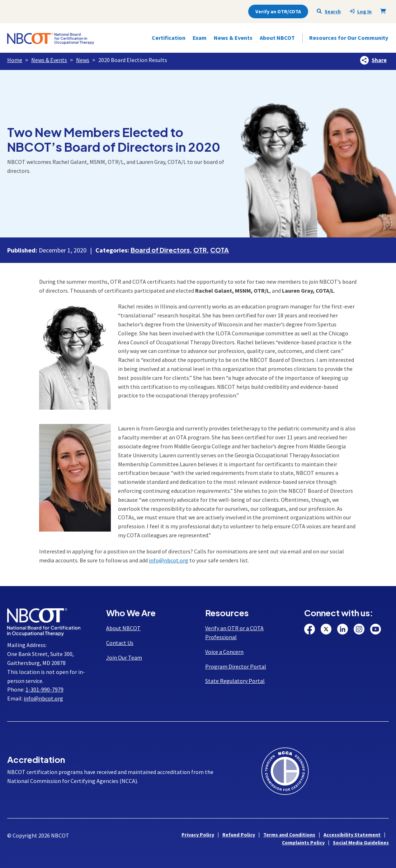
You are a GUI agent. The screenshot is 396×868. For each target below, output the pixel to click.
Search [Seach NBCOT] (329, 11)
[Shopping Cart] (385, 11)
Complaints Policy (303, 843)
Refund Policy (239, 835)
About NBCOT (123, 628)
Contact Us (120, 643)
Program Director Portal (236, 666)
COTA (220, 250)
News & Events (49, 60)
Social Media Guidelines (361, 843)
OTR (200, 250)
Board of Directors (160, 250)
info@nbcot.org (169, 560)
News (83, 60)
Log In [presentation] (360, 12)
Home (15, 60)
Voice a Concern (224, 652)
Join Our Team (124, 657)
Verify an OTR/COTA (278, 11)
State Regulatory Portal (235, 681)
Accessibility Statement (352, 835)
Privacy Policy (198, 835)
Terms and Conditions (289, 835)
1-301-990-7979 (44, 689)
